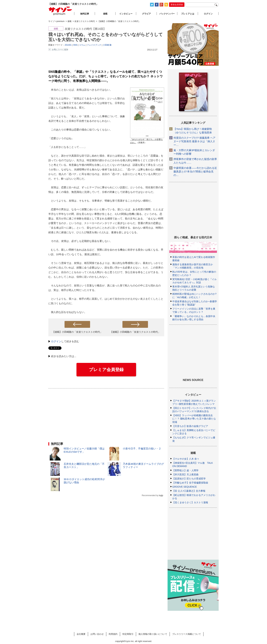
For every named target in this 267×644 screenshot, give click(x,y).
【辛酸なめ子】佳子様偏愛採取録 (190, 483)
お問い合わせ (97, 634)
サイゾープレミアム (60, 11)
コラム (82, 45)
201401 (68, 45)
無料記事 (85, 14)
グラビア (146, 14)
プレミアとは (188, 14)
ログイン (56, 341)
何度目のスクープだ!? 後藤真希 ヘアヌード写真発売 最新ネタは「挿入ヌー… (194, 141)
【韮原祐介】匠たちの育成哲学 (189, 479)
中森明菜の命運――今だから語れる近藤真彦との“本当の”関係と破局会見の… (195, 171)
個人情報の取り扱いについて (153, 634)
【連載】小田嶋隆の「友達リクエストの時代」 (77, 332)
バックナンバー (167, 14)
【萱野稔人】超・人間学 (185, 470)
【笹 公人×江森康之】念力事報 (189, 491)
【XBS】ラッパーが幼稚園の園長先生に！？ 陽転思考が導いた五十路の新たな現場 (194, 419)
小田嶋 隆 (107, 45)
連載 (105, 14)
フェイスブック (94, 45)
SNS (75, 45)
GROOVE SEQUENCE (185, 487)
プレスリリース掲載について (187, 634)
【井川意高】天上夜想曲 (185, 474)
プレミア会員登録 (106, 370)
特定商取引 (128, 634)
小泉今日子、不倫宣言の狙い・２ (142, 448)
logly (161, 495)
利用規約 (113, 634)
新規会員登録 (177, 5)
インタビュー (126, 14)
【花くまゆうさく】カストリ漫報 (190, 502)
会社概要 (81, 634)
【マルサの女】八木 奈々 (186, 459)
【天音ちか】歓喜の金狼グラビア (190, 426)
